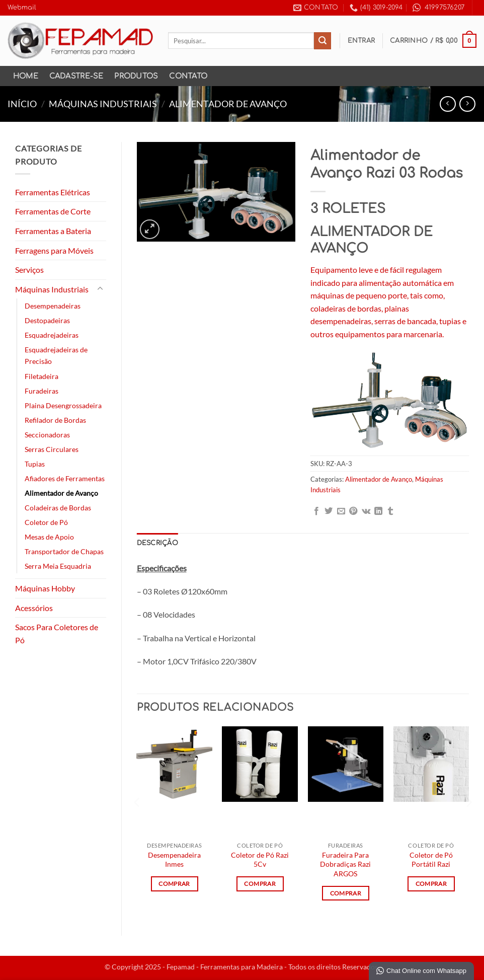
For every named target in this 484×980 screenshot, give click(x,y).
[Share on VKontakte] (366, 511)
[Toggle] (100, 289)
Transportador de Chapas (64, 551)
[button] (361, 41)
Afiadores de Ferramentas (65, 478)
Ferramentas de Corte (53, 211)
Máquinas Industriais (103, 104)
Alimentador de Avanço (228, 104)
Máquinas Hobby (45, 588)
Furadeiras (42, 391)
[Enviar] (322, 41)
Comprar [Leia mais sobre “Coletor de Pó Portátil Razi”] (431, 884)
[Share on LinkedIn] (378, 511)
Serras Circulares (52, 449)
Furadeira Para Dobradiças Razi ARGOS (345, 864)
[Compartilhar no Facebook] (316, 511)
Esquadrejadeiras (52, 335)
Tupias (35, 464)
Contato (188, 76)
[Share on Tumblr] (390, 511)
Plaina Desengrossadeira (63, 405)
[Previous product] (467, 104)
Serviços (29, 270)
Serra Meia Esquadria (58, 566)
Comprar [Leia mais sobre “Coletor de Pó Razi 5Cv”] (260, 884)
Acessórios (34, 608)
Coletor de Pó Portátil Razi (431, 860)
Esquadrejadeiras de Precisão (56, 355)
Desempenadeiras (53, 306)
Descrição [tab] (157, 543)
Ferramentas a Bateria (53, 231)
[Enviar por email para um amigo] (341, 511)
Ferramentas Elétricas (53, 192)
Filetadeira (42, 376)
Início (22, 104)
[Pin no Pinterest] (353, 511)
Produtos (136, 76)
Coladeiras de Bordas (58, 508)
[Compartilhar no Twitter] (329, 511)
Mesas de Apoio (49, 537)
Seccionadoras (47, 435)
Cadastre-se (76, 76)
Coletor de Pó (46, 522)
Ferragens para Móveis (54, 250)
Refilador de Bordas (55, 420)
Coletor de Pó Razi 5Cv (260, 860)
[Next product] (448, 104)
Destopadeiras (47, 320)
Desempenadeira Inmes (174, 860)
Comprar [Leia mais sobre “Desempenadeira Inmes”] (174, 884)
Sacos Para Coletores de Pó (57, 633)
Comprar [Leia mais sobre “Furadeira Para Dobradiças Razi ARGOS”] (346, 893)
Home (26, 76)
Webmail (22, 8)
